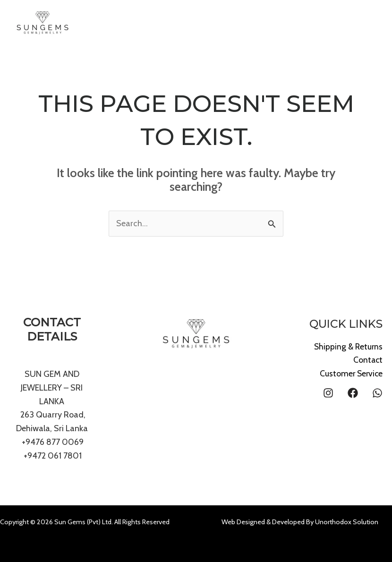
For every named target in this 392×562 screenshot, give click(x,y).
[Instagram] (328, 393)
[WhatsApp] (377, 393)
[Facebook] (353, 393)
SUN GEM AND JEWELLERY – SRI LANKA (52, 388)
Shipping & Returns (348, 347)
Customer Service (350, 374)
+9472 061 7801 (53, 456)
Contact (367, 360)
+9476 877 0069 (52, 442)
